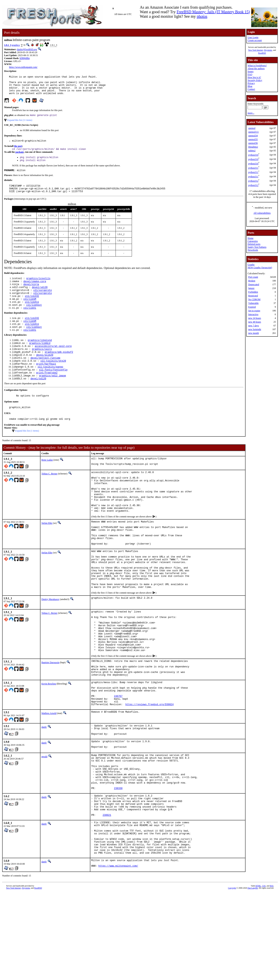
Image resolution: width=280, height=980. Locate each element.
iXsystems (268, 50)
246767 (118, 758)
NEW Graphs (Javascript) (260, 268)
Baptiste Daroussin (50, 717)
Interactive (253, 314)
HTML (258, 973)
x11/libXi (30, 321)
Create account (255, 40)
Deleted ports (254, 244)
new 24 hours (255, 318)
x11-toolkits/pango (50, 386)
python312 (253, 181)
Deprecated (254, 284)
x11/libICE (32, 308)
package (20, 158)
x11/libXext (34, 318)
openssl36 (253, 143)
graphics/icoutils (38, 288)
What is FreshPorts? (257, 66)
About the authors (256, 69)
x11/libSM (30, 311)
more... (251, 113)
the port (18, 152)
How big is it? (254, 77)
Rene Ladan (47, 483)
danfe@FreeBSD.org (27, 49)
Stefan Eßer (47, 556)
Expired (252, 307)
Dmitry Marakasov (50, 645)
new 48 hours (255, 322)
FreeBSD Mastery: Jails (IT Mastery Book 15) (213, 12)
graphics (16, 45)
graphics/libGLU (40, 359)
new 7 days (254, 326)
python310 (253, 155)
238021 (107, 894)
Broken (252, 281)
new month (254, 333)
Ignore (251, 288)
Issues (251, 71)
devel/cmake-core (35, 291)
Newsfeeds (253, 250)
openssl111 (253, 132)
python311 (253, 168)
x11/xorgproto (43, 301)
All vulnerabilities (262, 213)
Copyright (232, 976)
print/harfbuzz (46, 383)
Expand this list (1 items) (27, 453)
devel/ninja (31, 294)
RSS (272, 973)
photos (202, 16)
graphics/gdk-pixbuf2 (59, 369)
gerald (44, 824)
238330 (118, 863)
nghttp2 (252, 151)
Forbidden (253, 292)
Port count (253, 277)
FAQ (250, 74)
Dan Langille (253, 976)
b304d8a (25, 59)
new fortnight (255, 329)
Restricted (253, 296)
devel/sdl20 (40, 298)
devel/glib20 (45, 373)
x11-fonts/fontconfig (53, 389)
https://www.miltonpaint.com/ (23, 68)
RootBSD (262, 53)
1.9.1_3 (8, 45)
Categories (253, 241)
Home (251, 238)
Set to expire (254, 311)
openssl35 (253, 139)
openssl (252, 128)
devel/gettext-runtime (45, 376)
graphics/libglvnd (40, 356)
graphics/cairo (42, 366)
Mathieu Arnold (49, 777)
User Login (253, 37)
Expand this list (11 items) (20, 125)
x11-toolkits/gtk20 (53, 379)
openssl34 (253, 136)
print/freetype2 (47, 393)
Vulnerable (253, 303)
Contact (251, 89)
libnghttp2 (253, 147)
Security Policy (255, 80)
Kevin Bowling (49, 742)
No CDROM (254, 299)
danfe (44, 791)
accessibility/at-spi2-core (53, 363)
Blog (250, 86)
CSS (264, 973)
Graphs (251, 265)
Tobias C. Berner (49, 497)
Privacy (251, 83)
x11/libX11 (32, 314)
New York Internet (256, 50)
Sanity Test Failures (257, 247)
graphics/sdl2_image (53, 396)
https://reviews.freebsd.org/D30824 (150, 768)
